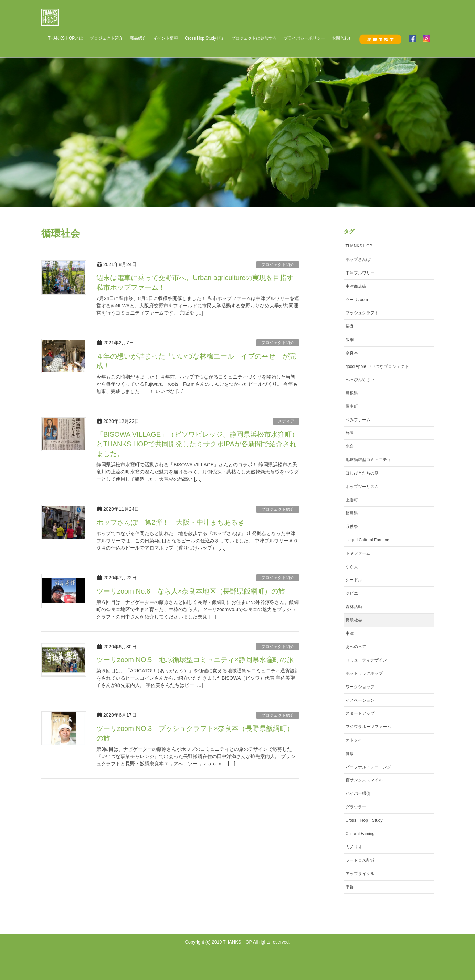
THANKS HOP (359, 246)
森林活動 (354, 607)
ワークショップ (360, 687)
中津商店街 (356, 286)
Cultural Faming (360, 834)
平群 (350, 887)
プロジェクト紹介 (278, 265)
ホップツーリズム (362, 487)
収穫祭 (352, 526)
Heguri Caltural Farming (367, 540)
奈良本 (352, 353)
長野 (350, 326)
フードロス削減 (360, 860)
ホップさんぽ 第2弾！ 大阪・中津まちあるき (171, 522)
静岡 (350, 433)
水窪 (350, 446)
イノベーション (360, 700)
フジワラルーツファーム (368, 727)
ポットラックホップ (364, 673)
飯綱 (350, 340)
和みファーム (358, 420)
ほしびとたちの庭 (362, 473)
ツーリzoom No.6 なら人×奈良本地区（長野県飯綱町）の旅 (191, 591)
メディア (286, 421)
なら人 (352, 567)
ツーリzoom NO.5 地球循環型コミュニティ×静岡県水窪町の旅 (195, 660)
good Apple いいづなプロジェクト (377, 366)
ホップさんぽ (358, 259)
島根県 (352, 393)
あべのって (356, 647)
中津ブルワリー (360, 273)
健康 (350, 754)
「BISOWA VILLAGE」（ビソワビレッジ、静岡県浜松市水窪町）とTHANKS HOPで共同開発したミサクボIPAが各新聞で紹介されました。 (197, 444)
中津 (350, 633)
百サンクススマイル (364, 780)
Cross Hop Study (364, 820)
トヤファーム (358, 553)
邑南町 (352, 406)
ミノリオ (354, 847)
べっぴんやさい (360, 380)
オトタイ (354, 740)
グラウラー (356, 807)
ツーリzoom (357, 300)
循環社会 (354, 620)
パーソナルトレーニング (368, 767)
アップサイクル (360, 874)
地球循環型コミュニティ (368, 460)
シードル (354, 580)
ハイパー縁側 (358, 793)
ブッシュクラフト (362, 313)
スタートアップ (360, 713)
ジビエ (352, 593)
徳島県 (352, 513)
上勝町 (352, 500)
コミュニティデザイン (366, 660)
